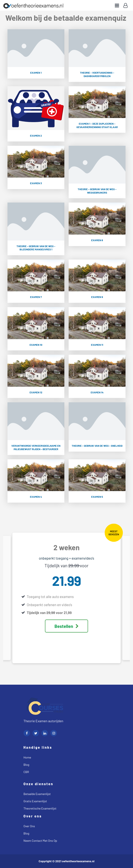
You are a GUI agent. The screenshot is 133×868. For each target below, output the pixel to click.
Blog (26, 765)
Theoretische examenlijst (40, 808)
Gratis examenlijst (35, 801)
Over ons (29, 826)
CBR (26, 772)
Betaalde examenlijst (37, 794)
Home (27, 757)
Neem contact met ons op (40, 841)
